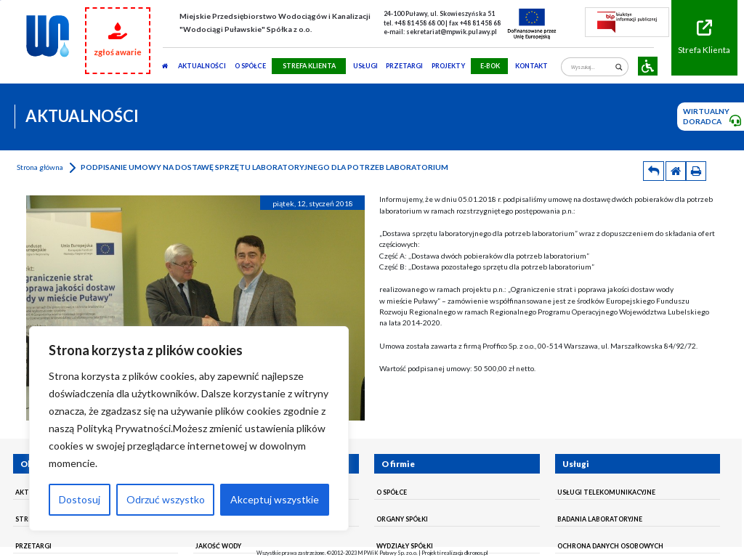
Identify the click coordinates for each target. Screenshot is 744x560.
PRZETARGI (404, 66)
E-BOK (490, 66)
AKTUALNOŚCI (202, 66)
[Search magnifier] (619, 67)
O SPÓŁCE (250, 66)
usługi (365, 66)
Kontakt (531, 66)
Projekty (448, 66)
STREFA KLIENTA (309, 66)
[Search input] (591, 67)
